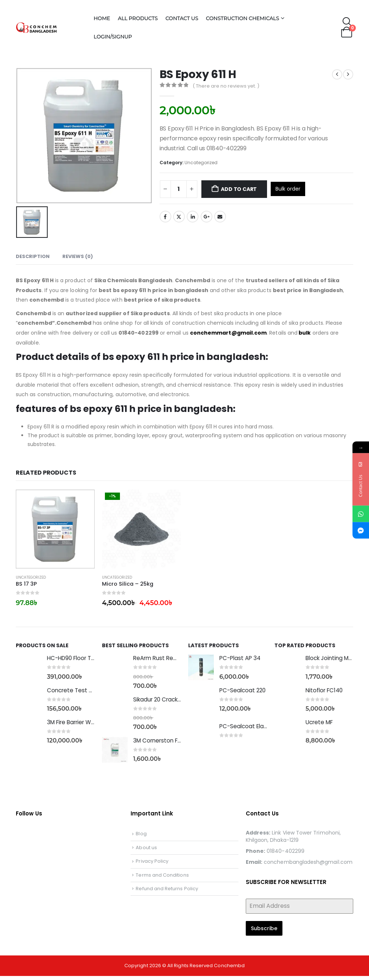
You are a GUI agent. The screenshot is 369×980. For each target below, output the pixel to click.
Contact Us (182, 18)
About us (146, 852)
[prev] (337, 74)
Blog (141, 838)
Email (220, 217)
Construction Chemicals (242, 18)
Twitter (179, 217)
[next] (348, 74)
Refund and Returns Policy (167, 893)
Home (102, 18)
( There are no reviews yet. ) (226, 86)
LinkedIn (193, 217)
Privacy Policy (152, 865)
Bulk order (288, 189)
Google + (207, 217)
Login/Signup (113, 37)
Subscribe (264, 932)
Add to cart (239, 189)
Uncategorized (201, 163)
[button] (348, 22)
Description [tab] (33, 256)
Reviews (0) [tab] (78, 256)
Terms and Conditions (162, 879)
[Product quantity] (179, 189)
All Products (138, 18)
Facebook (165, 217)
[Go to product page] (55, 529)
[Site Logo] (50, 27)
